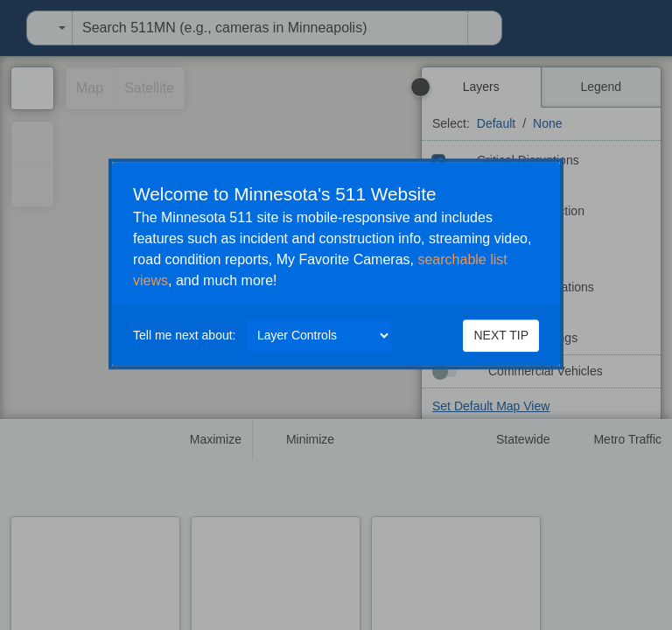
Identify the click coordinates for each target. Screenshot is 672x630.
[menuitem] (5, 28)
